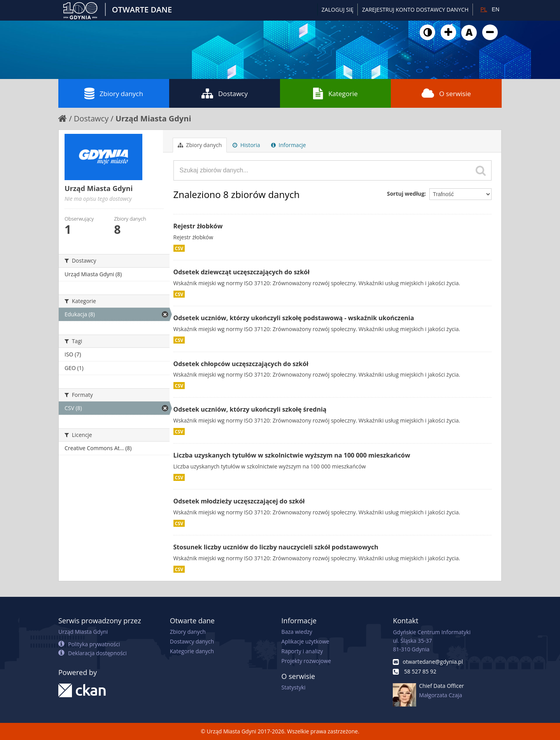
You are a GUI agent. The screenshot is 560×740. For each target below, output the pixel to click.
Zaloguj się (338, 10)
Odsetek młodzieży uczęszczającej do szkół (239, 501)
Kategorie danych (192, 651)
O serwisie (446, 93)
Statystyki (294, 687)
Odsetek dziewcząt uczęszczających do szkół (241, 272)
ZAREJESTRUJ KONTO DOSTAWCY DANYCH (415, 10)
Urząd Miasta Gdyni (153, 118)
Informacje (289, 145)
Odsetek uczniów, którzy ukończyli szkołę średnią (250, 409)
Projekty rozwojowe (306, 661)
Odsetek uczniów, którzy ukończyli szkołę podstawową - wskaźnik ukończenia (294, 318)
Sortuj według (406, 194)
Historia (246, 145)
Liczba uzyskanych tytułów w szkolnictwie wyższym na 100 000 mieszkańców (292, 455)
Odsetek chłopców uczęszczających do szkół (241, 364)
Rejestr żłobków (198, 226)
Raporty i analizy (302, 651)
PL (484, 9)
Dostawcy (225, 93)
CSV (179, 248)
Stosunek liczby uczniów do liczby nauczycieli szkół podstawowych (276, 547)
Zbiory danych (114, 93)
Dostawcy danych (192, 641)
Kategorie (335, 93)
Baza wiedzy (297, 632)
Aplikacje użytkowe (305, 641)
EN (496, 9)
